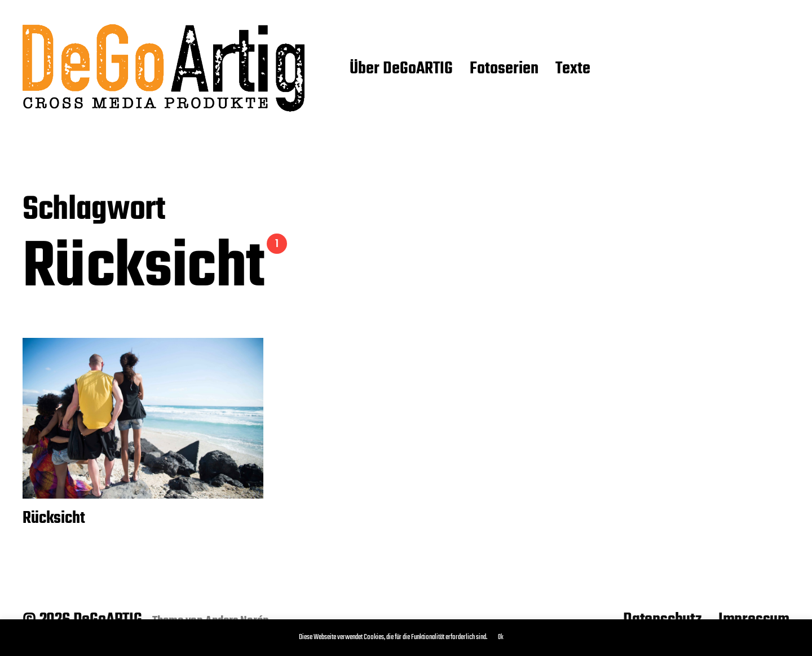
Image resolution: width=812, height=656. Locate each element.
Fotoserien (504, 69)
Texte (573, 69)
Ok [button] (501, 637)
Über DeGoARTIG (401, 69)
